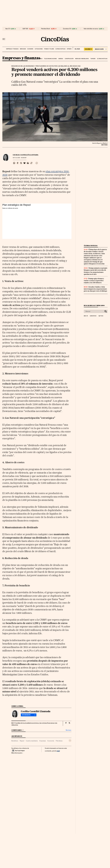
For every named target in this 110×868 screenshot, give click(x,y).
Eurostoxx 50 (67, 29)
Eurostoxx (93, 316)
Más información (17, 753)
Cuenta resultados (32, 741)
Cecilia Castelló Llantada (26, 155)
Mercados (23, 49)
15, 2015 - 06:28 (20, 158)
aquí (58, 751)
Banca (40, 59)
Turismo (93, 59)
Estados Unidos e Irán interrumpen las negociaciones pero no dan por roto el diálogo (95, 289)
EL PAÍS (76, 48)
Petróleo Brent (46, 29)
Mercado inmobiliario (82, 59)
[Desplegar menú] (4, 39)
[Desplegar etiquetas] (70, 741)
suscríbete (88, 49)
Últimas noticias (60, 49)
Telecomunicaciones (50, 59)
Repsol (22, 741)
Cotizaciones (39, 49)
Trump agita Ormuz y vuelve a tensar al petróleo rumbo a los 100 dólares (94, 281)
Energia (61, 59)
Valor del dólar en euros (91, 29)
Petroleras (59, 741)
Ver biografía (29, 715)
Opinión (69, 49)
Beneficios (15, 741)
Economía (30, 49)
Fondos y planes (49, 49)
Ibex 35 (8, 29)
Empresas (43, 741)
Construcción (69, 59)
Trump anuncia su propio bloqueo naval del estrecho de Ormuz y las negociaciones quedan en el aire (96, 271)
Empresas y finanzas (12, 49)
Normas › (69, 730)
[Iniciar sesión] (101, 49)
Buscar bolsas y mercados (94, 305)
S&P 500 (25, 29)
